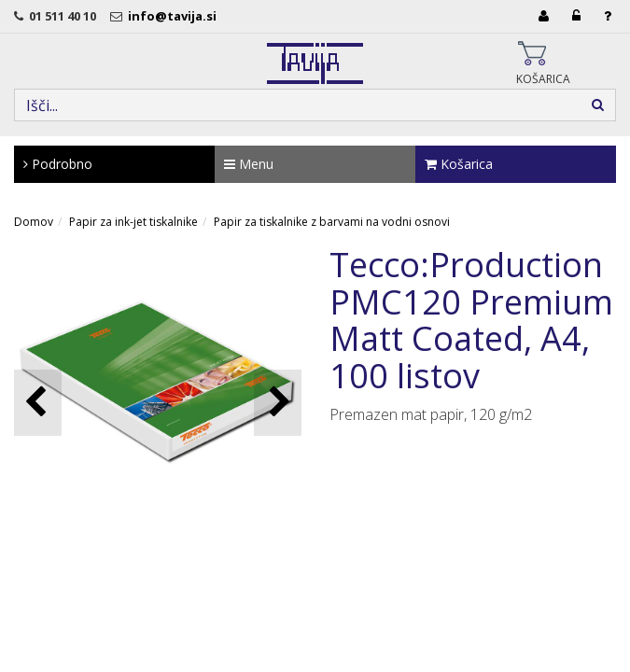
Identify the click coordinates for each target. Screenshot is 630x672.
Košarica (459, 164)
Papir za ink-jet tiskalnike (133, 222)
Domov (34, 222)
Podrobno (58, 164)
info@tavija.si (175, 16)
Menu (249, 164)
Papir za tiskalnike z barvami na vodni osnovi (332, 222)
